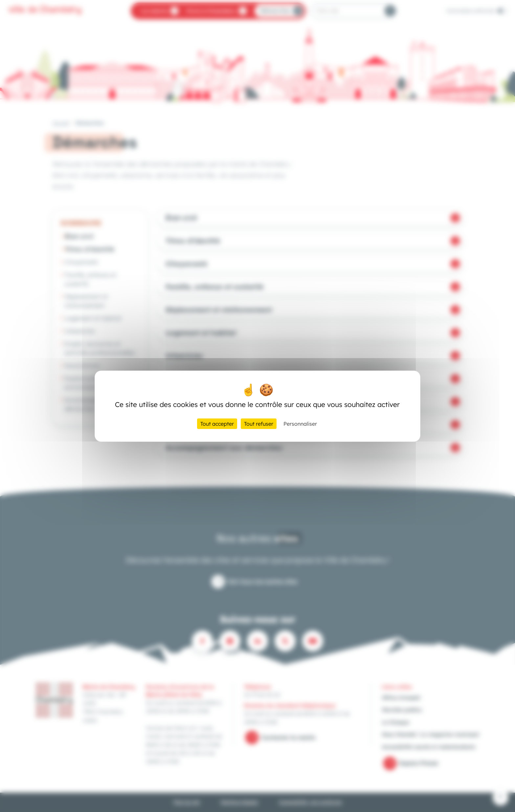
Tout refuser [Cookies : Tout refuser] (259, 424)
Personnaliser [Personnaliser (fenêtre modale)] (300, 424)
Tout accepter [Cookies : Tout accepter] (217, 424)
